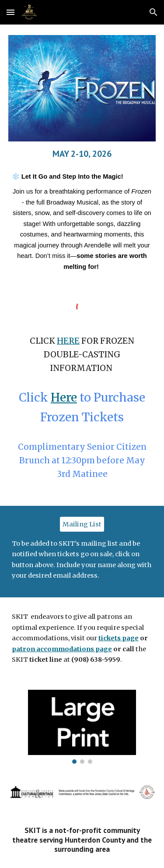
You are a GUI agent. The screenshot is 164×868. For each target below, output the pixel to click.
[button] (10, 12)
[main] (82, 154)
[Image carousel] (82, 727)
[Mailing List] (82, 524)
